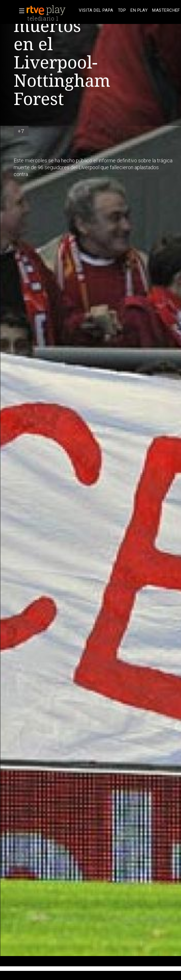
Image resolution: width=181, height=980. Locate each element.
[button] (20, 11)
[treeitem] (96, 10)
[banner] (51, 10)
